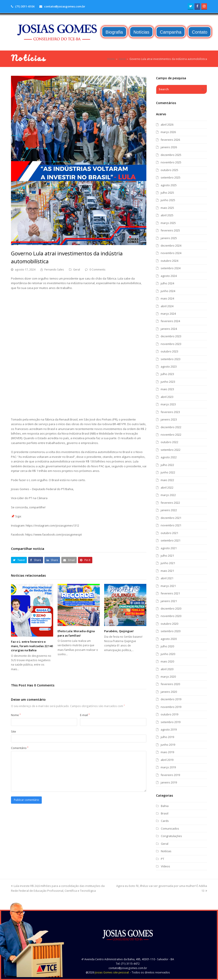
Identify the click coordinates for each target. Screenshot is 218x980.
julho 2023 (167, 374)
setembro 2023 (171, 359)
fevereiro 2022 (170, 503)
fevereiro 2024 (170, 321)
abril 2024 (167, 306)
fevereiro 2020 (170, 684)
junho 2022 (168, 472)
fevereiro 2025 (170, 230)
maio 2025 (167, 208)
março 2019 (168, 767)
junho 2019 (168, 745)
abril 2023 (167, 397)
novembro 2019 (171, 707)
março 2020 (168, 677)
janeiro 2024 (169, 329)
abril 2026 (167, 125)
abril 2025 (167, 215)
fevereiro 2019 (170, 775)
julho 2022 (167, 465)
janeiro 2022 (169, 510)
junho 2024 (168, 291)
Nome (16, 715)
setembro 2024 (171, 268)
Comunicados (170, 828)
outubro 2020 (169, 624)
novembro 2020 (171, 616)
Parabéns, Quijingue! (119, 631)
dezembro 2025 (171, 155)
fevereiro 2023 (170, 412)
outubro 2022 (169, 442)
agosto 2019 (169, 729)
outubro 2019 (169, 714)
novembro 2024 (171, 253)
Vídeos (165, 866)
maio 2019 (167, 752)
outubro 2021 (169, 533)
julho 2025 (167, 193)
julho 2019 (167, 737)
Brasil (165, 813)
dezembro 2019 (171, 699)
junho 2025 (168, 200)
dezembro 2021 (171, 518)
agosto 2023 (169, 366)
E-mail (85, 715)
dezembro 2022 (171, 427)
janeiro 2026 (169, 147)
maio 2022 (167, 480)
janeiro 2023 (169, 419)
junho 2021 (168, 563)
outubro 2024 (169, 261)
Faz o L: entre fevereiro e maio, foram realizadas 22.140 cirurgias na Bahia (32, 646)
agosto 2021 (169, 548)
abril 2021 (167, 578)
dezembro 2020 (171, 608)
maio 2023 (167, 389)
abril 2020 (167, 669)
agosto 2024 (169, 276)
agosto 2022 (169, 457)
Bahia (165, 806)
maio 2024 (167, 298)
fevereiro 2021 (170, 593)
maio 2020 (167, 661)
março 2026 (168, 132)
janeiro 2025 (169, 238)
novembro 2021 (171, 525)
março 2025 (168, 223)
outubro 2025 (169, 170)
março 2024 (168, 314)
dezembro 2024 (171, 245)
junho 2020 (168, 654)
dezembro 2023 (171, 336)
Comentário (20, 748)
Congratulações (171, 836)
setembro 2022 (171, 450)
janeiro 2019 (169, 782)
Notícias (166, 851)
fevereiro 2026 (170, 140)
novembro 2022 (171, 435)
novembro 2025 (171, 162)
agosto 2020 (169, 639)
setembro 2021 (171, 540)
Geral (77, 270)
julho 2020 (167, 646)
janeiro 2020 (169, 692)
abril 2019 (167, 760)
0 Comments (97, 270)
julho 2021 (167, 556)
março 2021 (168, 586)
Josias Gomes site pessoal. (112, 972)
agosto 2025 (169, 185)
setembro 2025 (171, 177)
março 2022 (168, 495)
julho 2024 (167, 283)
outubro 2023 (169, 351)
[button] (19, 560)
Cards (165, 821)
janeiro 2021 (169, 601)
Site (14, 731)
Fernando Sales (54, 270)
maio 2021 (167, 571)
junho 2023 (168, 382)
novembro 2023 (171, 344)
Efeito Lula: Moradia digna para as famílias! (76, 633)
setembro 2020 (171, 631)
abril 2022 (167, 487)
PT (163, 859)
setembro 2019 (171, 722)
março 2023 (168, 404)
